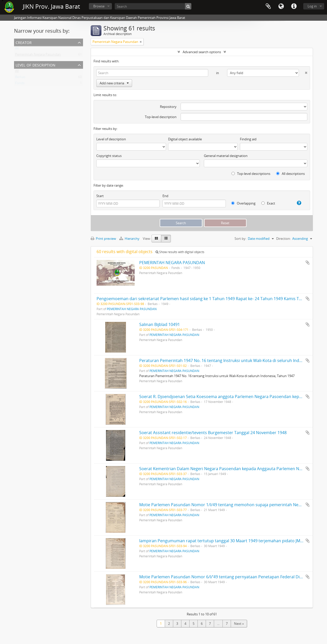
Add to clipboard (308, 263)
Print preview (103, 239)
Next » (239, 624)
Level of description (36, 65)
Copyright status (109, 156)
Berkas (20, 78)
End (165, 196)
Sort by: (240, 239)
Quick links (294, 6)
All (17, 49)
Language (281, 6)
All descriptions (290, 174)
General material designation (226, 156)
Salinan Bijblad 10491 (160, 324)
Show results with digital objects (180, 252)
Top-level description (161, 117)
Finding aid (248, 139)
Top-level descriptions (251, 174)
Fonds (20, 84)
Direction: (283, 239)
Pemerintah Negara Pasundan (38, 55)
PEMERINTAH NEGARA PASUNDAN (172, 263)
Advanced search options (202, 52)
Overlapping (243, 203)
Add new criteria (114, 83)
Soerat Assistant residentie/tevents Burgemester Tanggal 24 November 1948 (213, 433)
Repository (168, 107)
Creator (24, 42)
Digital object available (185, 139)
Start (100, 196)
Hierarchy (130, 239)
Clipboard (268, 6)
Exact (268, 203)
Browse (99, 6)
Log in (312, 6)
